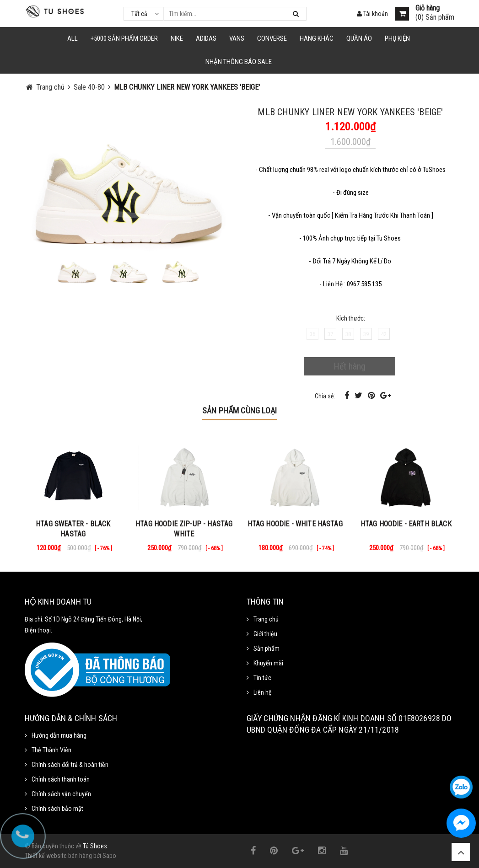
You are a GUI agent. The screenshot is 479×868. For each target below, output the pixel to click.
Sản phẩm (266, 648)
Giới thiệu (265, 634)
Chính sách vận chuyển (61, 794)
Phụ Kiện (397, 38)
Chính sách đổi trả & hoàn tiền (70, 765)
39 (366, 334)
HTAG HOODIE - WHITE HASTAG (295, 524)
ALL (73, 38)
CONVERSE (272, 38)
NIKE (177, 38)
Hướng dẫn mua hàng (59, 735)
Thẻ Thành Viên (51, 750)
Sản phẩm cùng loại (239, 410)
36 (312, 334)
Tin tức (262, 678)
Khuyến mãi (268, 663)
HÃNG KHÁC (317, 38)
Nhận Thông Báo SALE (239, 62)
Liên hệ (263, 692)
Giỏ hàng (428, 8)
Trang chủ (266, 619)
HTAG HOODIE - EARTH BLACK (406, 524)
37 (330, 334)
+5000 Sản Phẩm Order (124, 38)
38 (348, 334)
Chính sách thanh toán (61, 779)
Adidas (206, 38)
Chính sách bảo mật (57, 809)
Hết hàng (350, 366)
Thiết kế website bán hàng (58, 856)
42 (384, 334)
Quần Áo (359, 38)
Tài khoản (372, 14)
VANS (237, 38)
